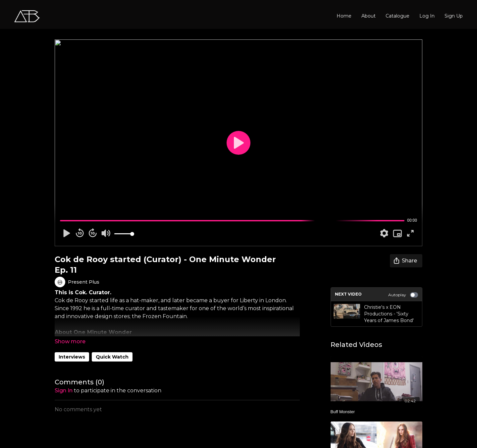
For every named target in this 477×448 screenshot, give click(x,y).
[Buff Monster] (377, 412)
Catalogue (397, 16)
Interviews (72, 357)
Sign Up (454, 16)
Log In (427, 16)
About (369, 16)
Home (344, 16)
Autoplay (403, 295)
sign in (64, 391)
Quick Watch (112, 357)
